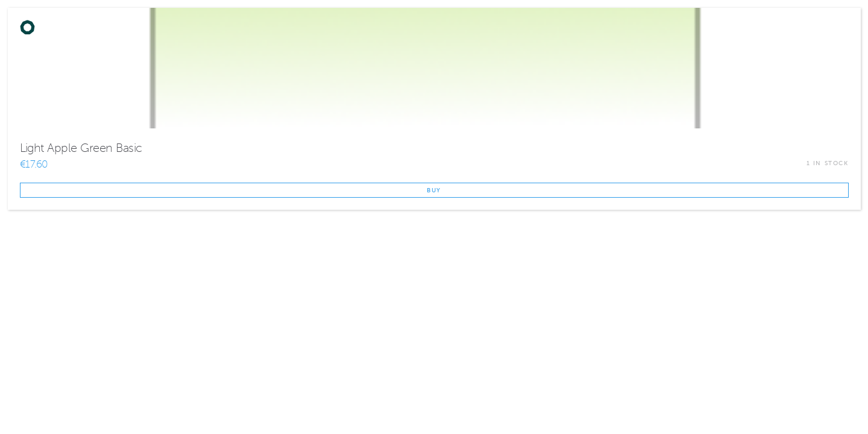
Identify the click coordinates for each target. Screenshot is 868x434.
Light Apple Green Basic (81, 148)
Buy (434, 190)
